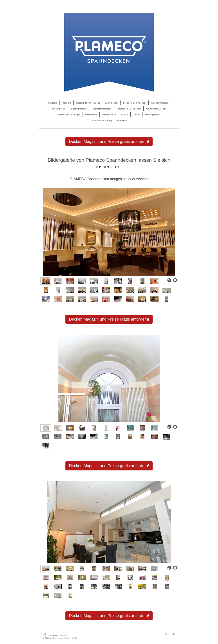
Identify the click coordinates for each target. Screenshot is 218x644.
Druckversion (51, 635)
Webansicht (170, 634)
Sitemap (63, 635)
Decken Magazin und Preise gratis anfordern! (109, 142)
